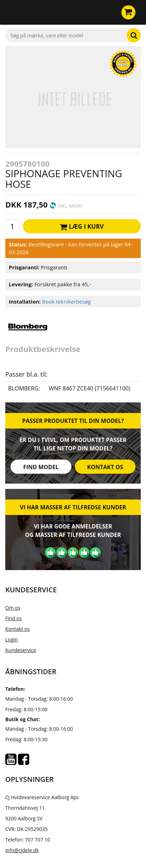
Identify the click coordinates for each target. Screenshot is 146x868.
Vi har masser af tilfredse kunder (73, 507)
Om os (13, 608)
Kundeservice (21, 650)
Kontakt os (105, 467)
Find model (41, 467)
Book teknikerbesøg (66, 301)
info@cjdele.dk (22, 850)
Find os (14, 618)
